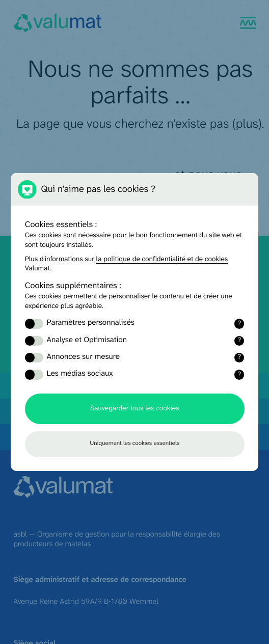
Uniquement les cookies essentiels (134, 443)
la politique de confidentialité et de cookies (162, 260)
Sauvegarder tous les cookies (134, 408)
